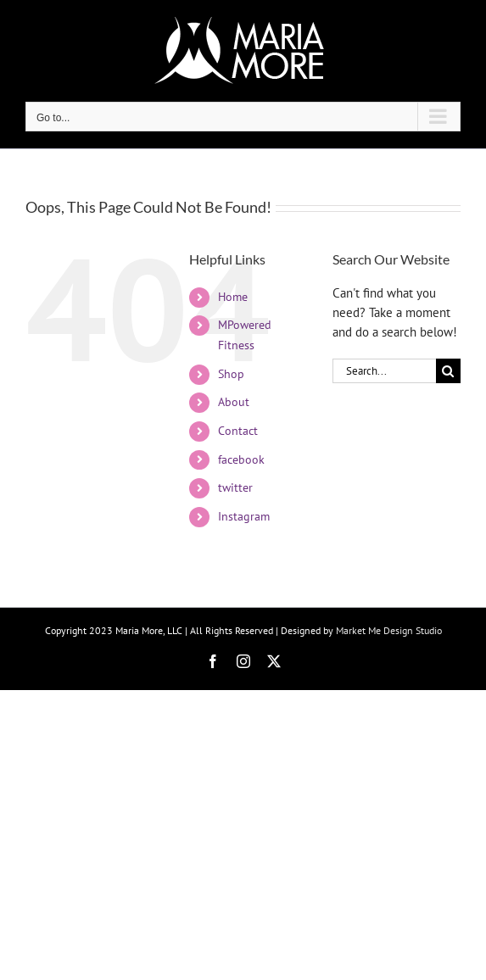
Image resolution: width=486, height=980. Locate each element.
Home (233, 297)
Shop (231, 374)
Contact (238, 431)
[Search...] (384, 371)
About (234, 402)
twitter (235, 487)
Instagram (244, 516)
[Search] (448, 371)
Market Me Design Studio (389, 630)
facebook (241, 459)
